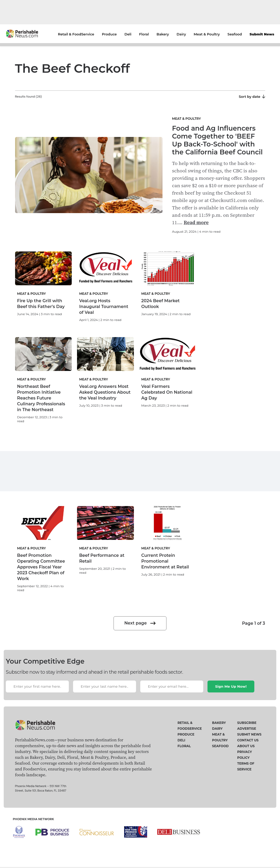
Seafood (235, 34)
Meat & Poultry (207, 34)
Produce (109, 34)
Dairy (181, 34)
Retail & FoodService (76, 34)
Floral (144, 34)
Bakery (163, 34)
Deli (128, 34)
